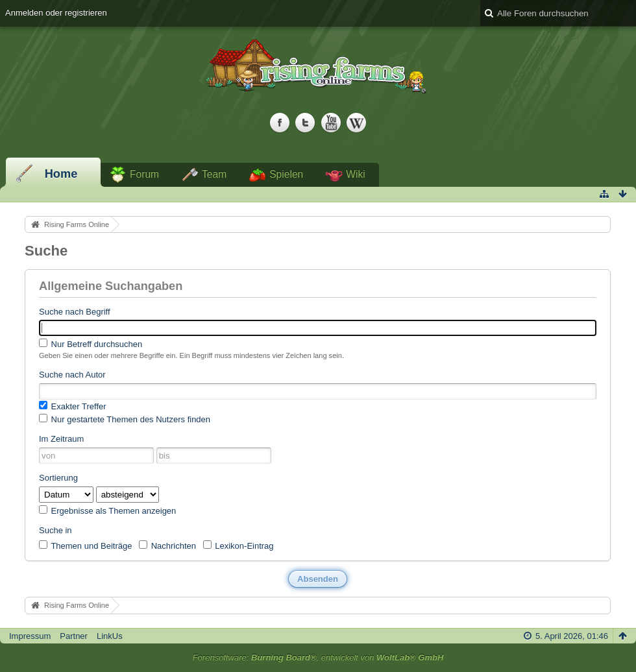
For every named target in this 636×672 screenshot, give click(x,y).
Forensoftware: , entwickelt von (318, 657)
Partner (74, 636)
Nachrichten (167, 546)
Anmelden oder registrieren (56, 13)
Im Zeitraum (61, 439)
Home (61, 174)
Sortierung (58, 478)
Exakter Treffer (73, 406)
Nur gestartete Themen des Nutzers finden (125, 419)
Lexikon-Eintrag (238, 546)
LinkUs (110, 636)
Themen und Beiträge (85, 546)
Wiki (355, 174)
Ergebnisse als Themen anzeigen (107, 510)
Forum (144, 174)
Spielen (286, 174)
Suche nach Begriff (75, 312)
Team (214, 174)
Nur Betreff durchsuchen (91, 344)
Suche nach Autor (72, 375)
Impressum (30, 636)
